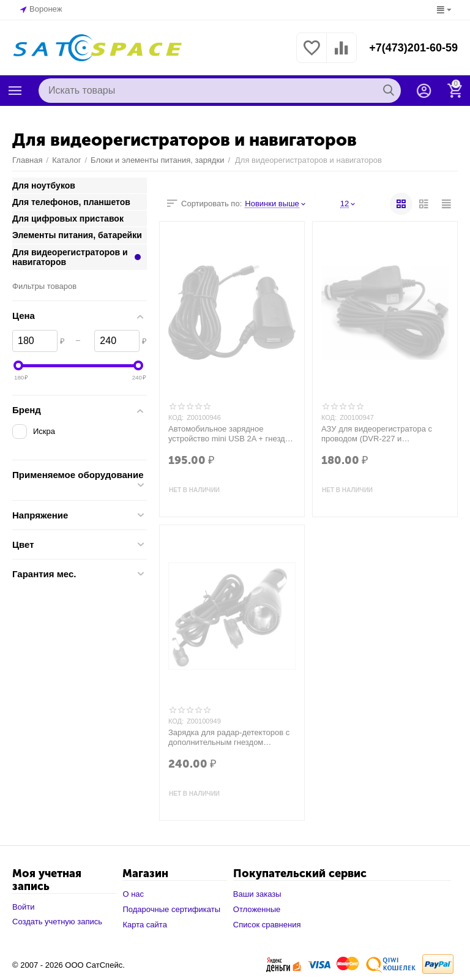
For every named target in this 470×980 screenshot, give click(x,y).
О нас (133, 894)
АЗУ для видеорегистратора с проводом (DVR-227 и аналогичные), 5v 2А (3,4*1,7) (377, 434)
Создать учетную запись (57, 922)
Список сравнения (267, 925)
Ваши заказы (257, 894)
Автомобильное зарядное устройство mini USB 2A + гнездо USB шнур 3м (229, 434)
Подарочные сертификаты (171, 909)
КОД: (176, 417)
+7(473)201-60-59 (413, 48)
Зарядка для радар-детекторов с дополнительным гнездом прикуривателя (229, 738)
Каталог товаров (15, 91)
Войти (23, 907)
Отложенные (257, 909)
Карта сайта (145, 925)
